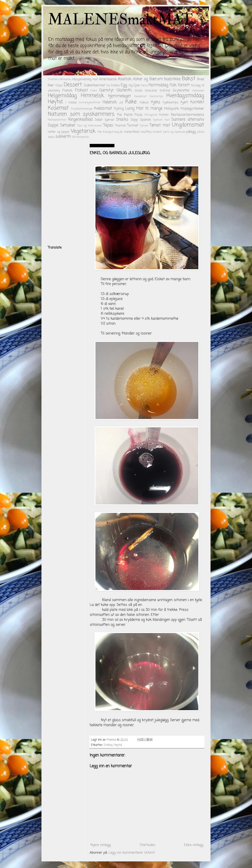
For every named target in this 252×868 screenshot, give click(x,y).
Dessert (73, 85)
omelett (157, 132)
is (121, 132)
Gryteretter (181, 90)
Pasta (128, 115)
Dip (108, 86)
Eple (137, 85)
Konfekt (197, 102)
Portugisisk (151, 115)
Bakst (189, 79)
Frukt (94, 91)
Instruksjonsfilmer (90, 103)
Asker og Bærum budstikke (157, 79)
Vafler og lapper (59, 132)
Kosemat (58, 108)
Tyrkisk (144, 126)
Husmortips (156, 97)
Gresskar (151, 91)
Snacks (122, 120)
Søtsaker (68, 125)
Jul (121, 102)
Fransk (67, 90)
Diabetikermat (94, 85)
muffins (146, 132)
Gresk (138, 91)
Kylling (119, 109)
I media (71, 102)
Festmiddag (158, 85)
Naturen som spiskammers (81, 114)
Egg (124, 85)
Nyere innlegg (101, 845)
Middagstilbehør (192, 109)
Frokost (81, 90)
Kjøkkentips (171, 102)
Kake (131, 102)
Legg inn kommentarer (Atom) (132, 853)
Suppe (53, 125)
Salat (99, 120)
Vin (100, 132)
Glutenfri (124, 90)
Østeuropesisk (81, 137)
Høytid (55, 102)
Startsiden (148, 845)
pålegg (191, 132)
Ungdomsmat (188, 125)
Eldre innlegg (194, 845)
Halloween (198, 91)
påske (201, 132)
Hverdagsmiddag (185, 96)
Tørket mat (160, 125)
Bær (51, 85)
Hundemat (140, 97)
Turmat (133, 126)
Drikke (115, 85)
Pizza (138, 115)
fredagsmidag (111, 132)
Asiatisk (125, 79)
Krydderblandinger (82, 109)
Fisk (173, 85)
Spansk (146, 120)
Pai (120, 115)
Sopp (134, 120)
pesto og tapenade (174, 132)
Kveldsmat (103, 108)
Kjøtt (184, 102)
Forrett (184, 85)
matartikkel (132, 132)
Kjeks (156, 102)
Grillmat (165, 91)
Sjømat (109, 120)
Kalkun (144, 102)
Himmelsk (92, 96)
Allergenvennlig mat (85, 79)
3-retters (53, 79)
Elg (131, 85)
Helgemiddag (62, 96)
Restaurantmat (57, 120)
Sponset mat (161, 120)
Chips (59, 85)
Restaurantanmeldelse (187, 115)
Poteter (164, 115)
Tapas (108, 125)
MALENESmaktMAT (120, 20)
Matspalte (171, 109)
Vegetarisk (83, 131)
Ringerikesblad (80, 120)
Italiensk (110, 102)
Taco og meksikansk (90, 126)
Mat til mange (149, 108)
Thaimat (120, 126)
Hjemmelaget (119, 96)
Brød (201, 79)
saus (51, 137)
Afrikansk (65, 79)
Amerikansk (108, 79)
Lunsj (130, 108)
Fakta (144, 86)
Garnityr (107, 90)
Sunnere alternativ (188, 120)
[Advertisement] (64, 192)
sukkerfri (63, 137)
